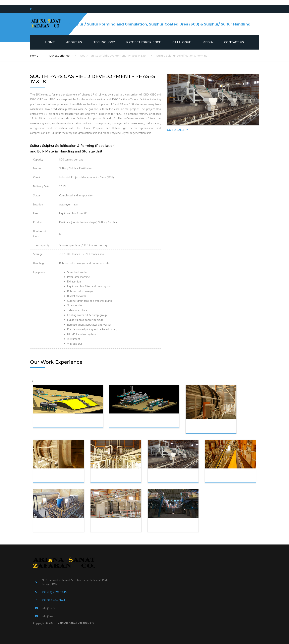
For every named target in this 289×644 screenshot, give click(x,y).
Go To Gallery (177, 130)
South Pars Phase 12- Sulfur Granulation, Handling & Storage (122, 529)
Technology (104, 42)
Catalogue (182, 42)
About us (74, 42)
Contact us (234, 42)
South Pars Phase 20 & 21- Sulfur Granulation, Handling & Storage (122, 480)
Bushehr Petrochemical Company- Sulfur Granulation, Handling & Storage (64, 481)
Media (208, 42)
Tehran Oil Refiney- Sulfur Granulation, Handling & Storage (177, 529)
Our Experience (59, 56)
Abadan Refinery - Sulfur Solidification (146, 421)
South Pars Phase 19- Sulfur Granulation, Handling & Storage (237, 480)
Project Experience (144, 42)
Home (50, 42)
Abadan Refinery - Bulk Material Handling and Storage (74, 421)
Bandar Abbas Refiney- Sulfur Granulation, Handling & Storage (63, 529)
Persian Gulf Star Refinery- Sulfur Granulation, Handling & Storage (217, 430)
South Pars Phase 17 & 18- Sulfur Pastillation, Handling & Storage (179, 480)
